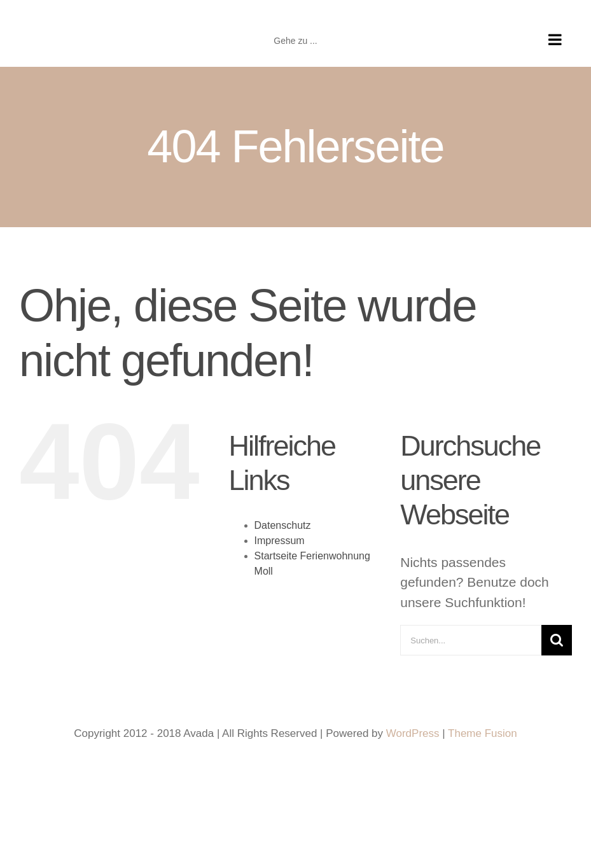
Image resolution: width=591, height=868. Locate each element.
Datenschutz (283, 525)
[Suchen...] (471, 640)
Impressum (280, 541)
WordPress (413, 733)
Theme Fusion (483, 733)
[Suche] (557, 640)
